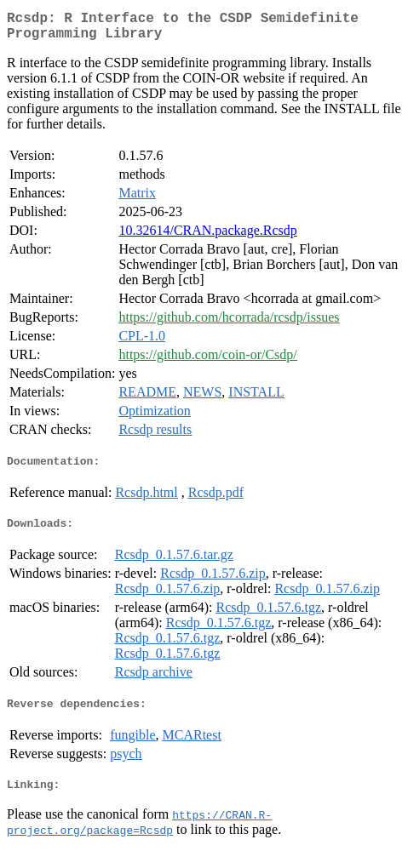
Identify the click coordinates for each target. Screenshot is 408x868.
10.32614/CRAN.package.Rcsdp (207, 237)
